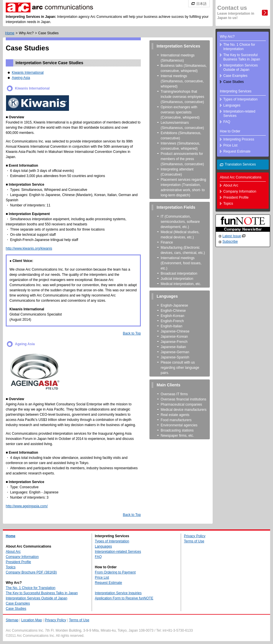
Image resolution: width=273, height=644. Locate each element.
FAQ (227, 122)
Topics (228, 204)
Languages (232, 105)
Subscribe (230, 242)
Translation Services (240, 164)
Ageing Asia (21, 78)
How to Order (230, 131)
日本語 (201, 4)
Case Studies (233, 82)
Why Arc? (26, 33)
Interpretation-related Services (239, 114)
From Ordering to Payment (115, 572)
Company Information (240, 191)
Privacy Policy (195, 536)
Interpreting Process (239, 139)
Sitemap (12, 620)
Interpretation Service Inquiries (118, 593)
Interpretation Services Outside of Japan (241, 68)
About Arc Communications (241, 177)
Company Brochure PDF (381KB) (31, 572)
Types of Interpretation (240, 99)
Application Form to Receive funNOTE (124, 598)
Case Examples (235, 76)
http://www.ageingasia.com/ (27, 506)
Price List (230, 145)
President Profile (236, 197)
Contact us (236, 12)
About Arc (231, 185)
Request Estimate (237, 151)
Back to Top (132, 333)
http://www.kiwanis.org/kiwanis (29, 248)
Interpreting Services (236, 91)
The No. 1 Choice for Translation (31, 588)
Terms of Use (194, 541)
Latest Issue (232, 236)
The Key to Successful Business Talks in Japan (242, 57)
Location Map (32, 620)
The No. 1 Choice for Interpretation (239, 47)
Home (10, 33)
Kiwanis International (28, 73)
